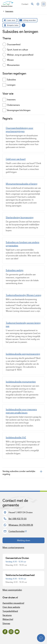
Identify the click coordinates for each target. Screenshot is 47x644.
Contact (25, 4)
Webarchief (8, 619)
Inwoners (9, 100)
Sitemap (6, 623)
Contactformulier (18, 531)
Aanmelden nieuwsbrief (13, 603)
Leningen (9, 85)
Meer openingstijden (12, 590)
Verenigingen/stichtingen (16, 110)
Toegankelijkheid (10, 611)
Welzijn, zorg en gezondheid (20, 55)
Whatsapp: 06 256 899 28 (21, 525)
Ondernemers (11, 105)
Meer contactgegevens (13, 547)
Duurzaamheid (14, 44)
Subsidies (9, 80)
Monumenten (13, 65)
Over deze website (11, 607)
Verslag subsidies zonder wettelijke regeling (19, 473)
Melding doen (24, 540)
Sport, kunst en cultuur (18, 50)
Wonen (10, 60)
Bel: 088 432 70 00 (18, 519)
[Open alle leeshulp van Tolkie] (24, 25)
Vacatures (7, 615)
